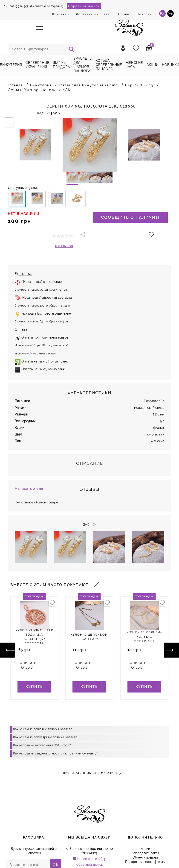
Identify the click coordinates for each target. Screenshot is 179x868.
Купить (34, 687)
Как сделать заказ (145, 853)
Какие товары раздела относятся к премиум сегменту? (56, 753)
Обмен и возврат (145, 857)
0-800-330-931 (17, 6)
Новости (144, 14)
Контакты (61, 14)
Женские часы (134, 65)
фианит (159, 428)
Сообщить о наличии (130, 217)
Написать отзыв (29, 489)
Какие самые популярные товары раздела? (46, 737)
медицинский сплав (149, 408)
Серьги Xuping (139, 85)
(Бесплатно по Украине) (33, 6)
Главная (15, 85)
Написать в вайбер (92, 859)
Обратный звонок (84, 6)
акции (153, 65)
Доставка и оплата (93, 14)
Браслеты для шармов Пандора (83, 65)
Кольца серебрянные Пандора (109, 65)
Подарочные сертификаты (145, 862)
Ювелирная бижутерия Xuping (88, 85)
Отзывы (123, 14)
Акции (145, 849)
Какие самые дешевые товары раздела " (44, 729)
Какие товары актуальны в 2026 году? (42, 745)
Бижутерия (11, 65)
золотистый (155, 434)
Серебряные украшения (38, 65)
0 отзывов (64, 246)
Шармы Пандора (61, 65)
